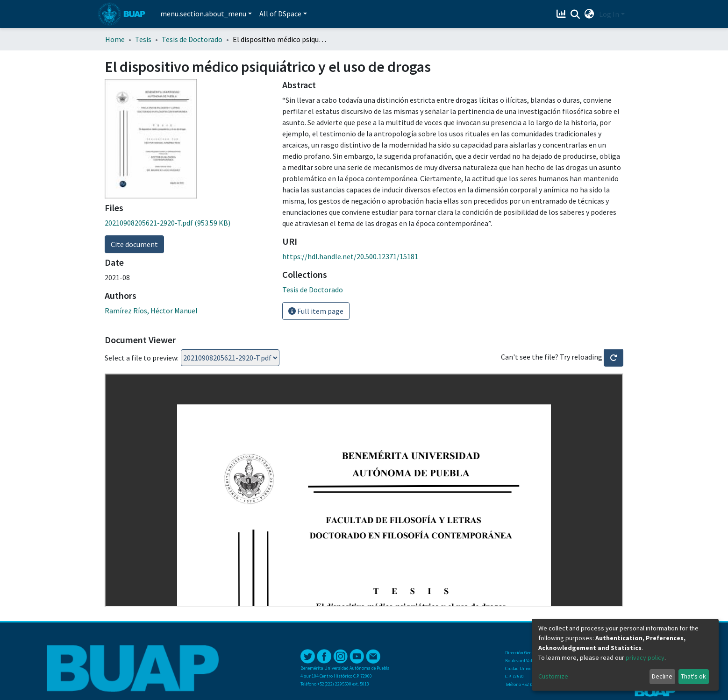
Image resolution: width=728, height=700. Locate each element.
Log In (609, 14)
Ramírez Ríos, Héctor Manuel (151, 311)
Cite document (134, 244)
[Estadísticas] (562, 14)
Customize (553, 676)
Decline (662, 676)
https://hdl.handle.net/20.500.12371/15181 (350, 256)
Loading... (230, 358)
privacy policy (645, 658)
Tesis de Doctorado (192, 39)
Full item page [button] (316, 311)
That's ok (693, 676)
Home (115, 39)
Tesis (143, 39)
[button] (589, 14)
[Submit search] (575, 14)
